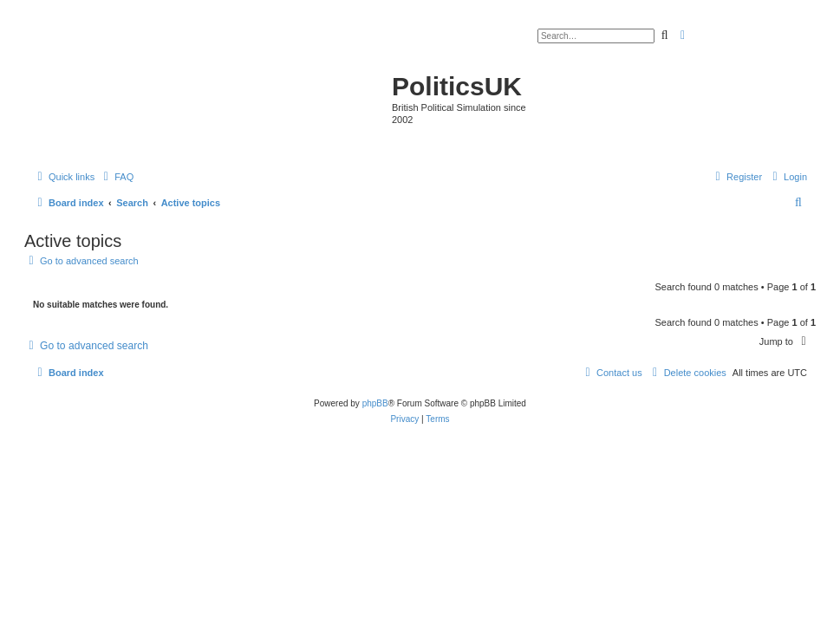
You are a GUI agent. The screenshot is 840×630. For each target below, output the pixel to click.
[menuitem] (116, 177)
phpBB (375, 403)
